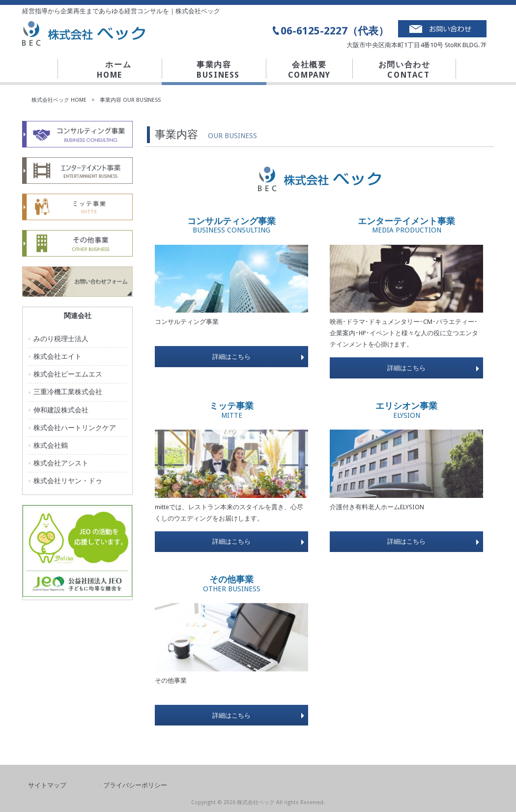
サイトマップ (47, 785)
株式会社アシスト (61, 463)
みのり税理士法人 (61, 339)
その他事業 (231, 584)
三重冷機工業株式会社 (68, 392)
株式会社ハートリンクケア (75, 428)
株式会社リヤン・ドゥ (68, 481)
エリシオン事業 (406, 410)
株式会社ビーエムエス (68, 374)
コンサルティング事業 (231, 225)
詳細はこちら (231, 357)
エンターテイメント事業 (406, 225)
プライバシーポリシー (135, 785)
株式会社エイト (57, 356)
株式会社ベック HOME (59, 100)
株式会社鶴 (51, 445)
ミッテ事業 (231, 410)
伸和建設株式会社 (61, 410)
